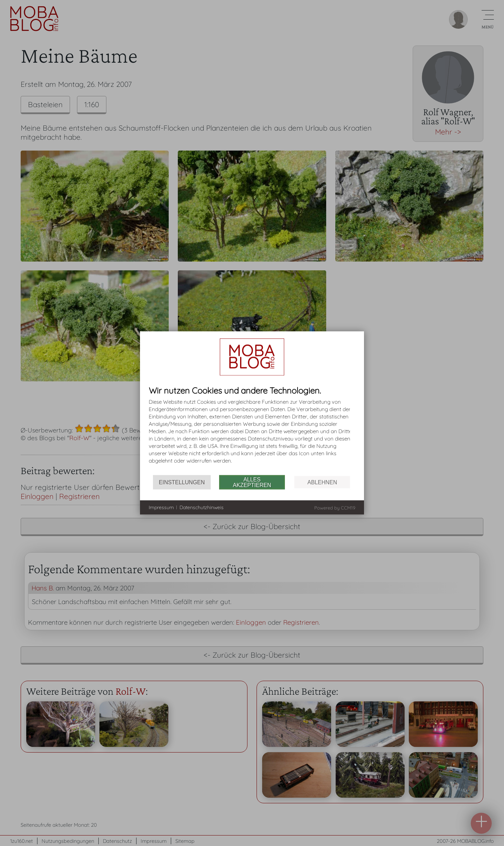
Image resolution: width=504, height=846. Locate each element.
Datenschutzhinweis (202, 507)
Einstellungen (182, 482)
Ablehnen (322, 482)
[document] (252, 431)
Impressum (161, 507)
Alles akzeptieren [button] (252, 482)
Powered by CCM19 (335, 508)
